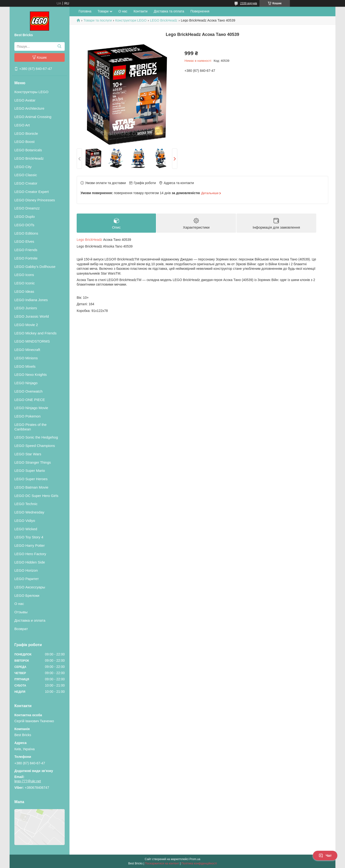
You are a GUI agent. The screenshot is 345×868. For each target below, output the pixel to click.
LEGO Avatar (25, 100)
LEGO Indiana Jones (31, 300)
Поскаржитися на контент (162, 863)
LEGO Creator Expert (32, 192)
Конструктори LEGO (131, 20)
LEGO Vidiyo (25, 521)
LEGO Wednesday (29, 512)
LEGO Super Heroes (31, 479)
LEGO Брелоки (27, 595)
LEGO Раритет (27, 579)
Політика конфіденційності (199, 863)
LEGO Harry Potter (30, 545)
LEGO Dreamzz (27, 208)
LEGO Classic (26, 175)
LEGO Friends (26, 250)
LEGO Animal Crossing (33, 117)
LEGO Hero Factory (30, 554)
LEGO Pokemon (27, 416)
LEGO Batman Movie (31, 487)
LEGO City (23, 167)
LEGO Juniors (26, 308)
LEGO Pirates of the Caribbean (30, 427)
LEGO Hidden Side (30, 562)
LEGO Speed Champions (35, 446)
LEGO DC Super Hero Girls (36, 496)
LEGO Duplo (25, 217)
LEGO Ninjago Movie (31, 408)
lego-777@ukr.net (28, 781)
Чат (325, 856)
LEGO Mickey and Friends (35, 333)
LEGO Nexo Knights (31, 375)
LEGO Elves (24, 241)
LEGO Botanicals (28, 150)
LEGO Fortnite (26, 258)
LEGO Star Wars (28, 454)
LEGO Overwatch (29, 391)
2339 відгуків (249, 3)
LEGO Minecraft (27, 350)
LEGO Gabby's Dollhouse (35, 267)
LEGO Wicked (26, 529)
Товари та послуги (98, 20)
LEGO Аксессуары (30, 587)
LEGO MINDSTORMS (32, 341)
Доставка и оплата (30, 620)
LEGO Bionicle (26, 133)
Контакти (140, 11)
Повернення (200, 11)
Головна (85, 11)
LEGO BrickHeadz (29, 158)
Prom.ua (195, 859)
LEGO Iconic (25, 283)
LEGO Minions (26, 358)
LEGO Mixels (25, 366)
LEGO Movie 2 (26, 325)
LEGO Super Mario (30, 471)
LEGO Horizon (26, 570)
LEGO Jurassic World (32, 316)
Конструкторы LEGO (31, 92)
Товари (103, 11)
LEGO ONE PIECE (30, 400)
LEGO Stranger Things (33, 462)
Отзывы (21, 612)
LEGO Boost (24, 142)
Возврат (21, 629)
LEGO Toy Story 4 (29, 537)
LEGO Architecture (29, 108)
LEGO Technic (26, 504)
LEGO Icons (24, 275)
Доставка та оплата (169, 11)
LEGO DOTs (24, 225)
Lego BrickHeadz (89, 240)
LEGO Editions (26, 233)
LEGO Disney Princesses (35, 200)
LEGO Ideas (24, 291)
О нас (19, 604)
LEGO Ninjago (26, 383)
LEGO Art (22, 125)
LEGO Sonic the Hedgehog (36, 437)
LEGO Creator (26, 183)
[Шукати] (59, 46)
